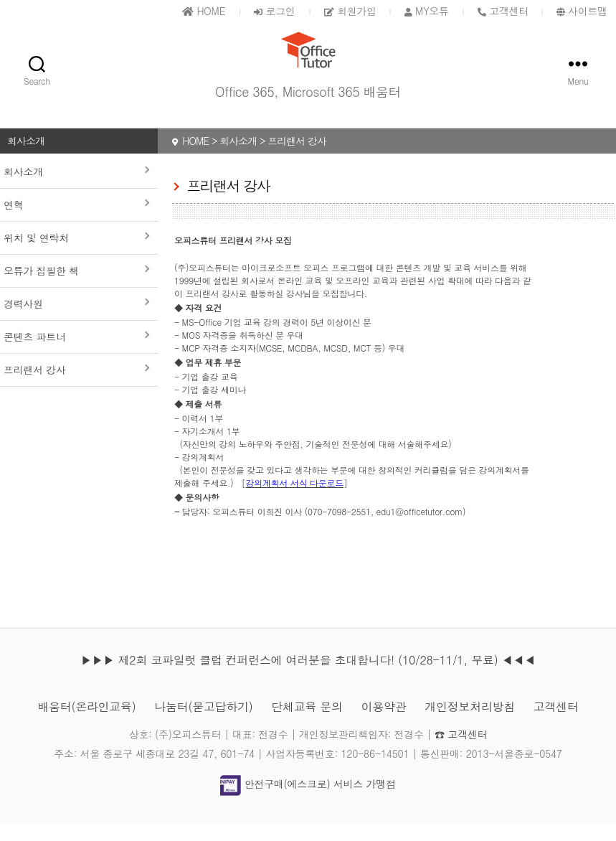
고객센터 (556, 723)
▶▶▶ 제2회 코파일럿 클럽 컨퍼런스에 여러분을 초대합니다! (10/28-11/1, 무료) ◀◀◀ (308, 676)
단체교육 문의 (307, 723)
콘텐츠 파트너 (35, 353)
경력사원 (23, 320)
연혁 (13, 221)
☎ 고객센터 (461, 751)
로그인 (274, 11)
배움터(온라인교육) (86, 723)
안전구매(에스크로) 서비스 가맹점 (308, 801)
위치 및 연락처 (36, 254)
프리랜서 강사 (35, 386)
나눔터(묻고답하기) (203, 723)
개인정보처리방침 (470, 723)
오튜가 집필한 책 (41, 287)
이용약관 (384, 723)
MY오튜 (427, 11)
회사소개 (23, 188)
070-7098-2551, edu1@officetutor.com (385, 528)
